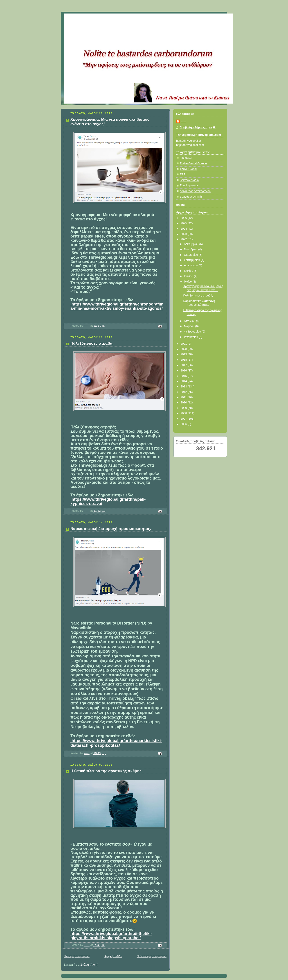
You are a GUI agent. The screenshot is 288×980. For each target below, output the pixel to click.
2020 (184, 349)
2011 (184, 397)
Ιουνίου (189, 276)
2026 (184, 218)
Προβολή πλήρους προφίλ (198, 127)
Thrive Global (188, 169)
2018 (184, 360)
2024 (184, 229)
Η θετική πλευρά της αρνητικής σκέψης (106, 771)
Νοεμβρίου (191, 249)
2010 (184, 403)
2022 (184, 239)
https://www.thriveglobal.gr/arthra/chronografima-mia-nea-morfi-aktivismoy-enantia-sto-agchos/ (117, 306)
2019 (184, 354)
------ (183, 122)
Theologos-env (189, 186)
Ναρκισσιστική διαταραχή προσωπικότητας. (111, 529)
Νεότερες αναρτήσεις (77, 956)
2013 (184, 387)
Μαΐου (188, 282)
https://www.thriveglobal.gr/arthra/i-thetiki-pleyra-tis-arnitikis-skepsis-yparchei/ (111, 936)
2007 (184, 419)
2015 (184, 376)
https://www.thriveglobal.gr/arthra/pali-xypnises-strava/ (108, 501)
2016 (184, 371)
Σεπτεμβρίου (192, 260)
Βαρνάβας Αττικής (191, 197)
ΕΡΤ (183, 174)
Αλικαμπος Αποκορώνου (195, 191)
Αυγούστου (191, 265)
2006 (184, 424)
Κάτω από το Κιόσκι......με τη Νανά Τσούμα (130, 19)
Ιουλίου (189, 271)
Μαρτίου (190, 326)
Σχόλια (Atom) (89, 965)
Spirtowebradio (189, 180)
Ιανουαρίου (191, 337)
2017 (184, 365)
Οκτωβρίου (191, 255)
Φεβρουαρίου (193, 332)
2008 (184, 413)
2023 (184, 234)
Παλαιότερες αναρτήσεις (152, 956)
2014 (184, 381)
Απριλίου (190, 321)
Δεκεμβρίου (192, 244)
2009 (184, 408)
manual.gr (186, 158)
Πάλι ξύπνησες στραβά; (92, 343)
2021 (184, 344)
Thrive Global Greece (193, 163)
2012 (184, 392)
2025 (184, 223)
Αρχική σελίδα (113, 956)
